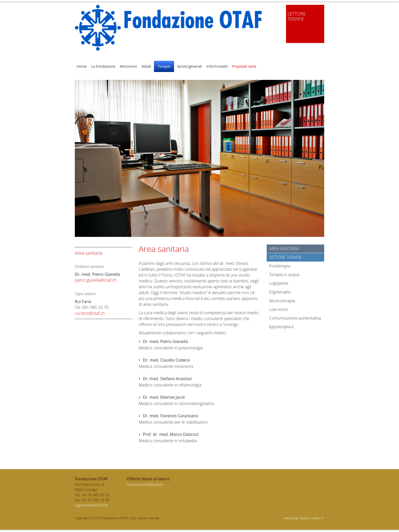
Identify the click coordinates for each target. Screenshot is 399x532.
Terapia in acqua (284, 275)
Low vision (279, 309)
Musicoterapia (282, 301)
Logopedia (279, 283)
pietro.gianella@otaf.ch (96, 280)
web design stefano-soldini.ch (304, 518)
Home (82, 66)
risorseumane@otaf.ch (145, 485)
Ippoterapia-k (281, 327)
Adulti (146, 66)
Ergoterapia (280, 292)
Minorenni (128, 66)
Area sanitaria (284, 249)
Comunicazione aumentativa (295, 318)
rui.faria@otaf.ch (90, 313)
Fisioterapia (280, 266)
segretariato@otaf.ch (91, 505)
